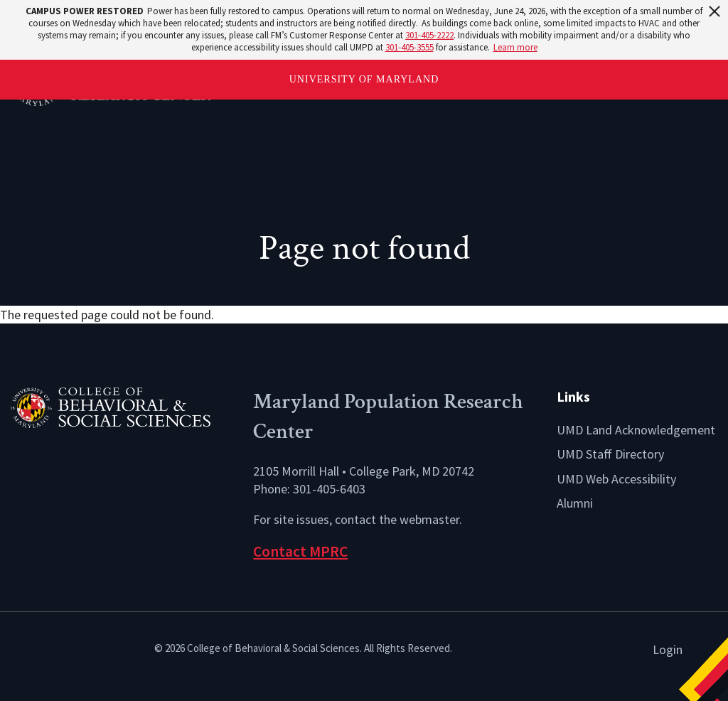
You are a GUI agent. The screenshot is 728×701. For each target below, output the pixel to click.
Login (668, 649)
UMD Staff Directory (610, 454)
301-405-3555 (409, 47)
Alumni (575, 503)
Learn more (515, 47)
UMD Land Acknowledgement (636, 430)
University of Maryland (364, 79)
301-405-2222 (429, 35)
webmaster (429, 519)
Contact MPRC (300, 551)
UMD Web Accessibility (616, 479)
